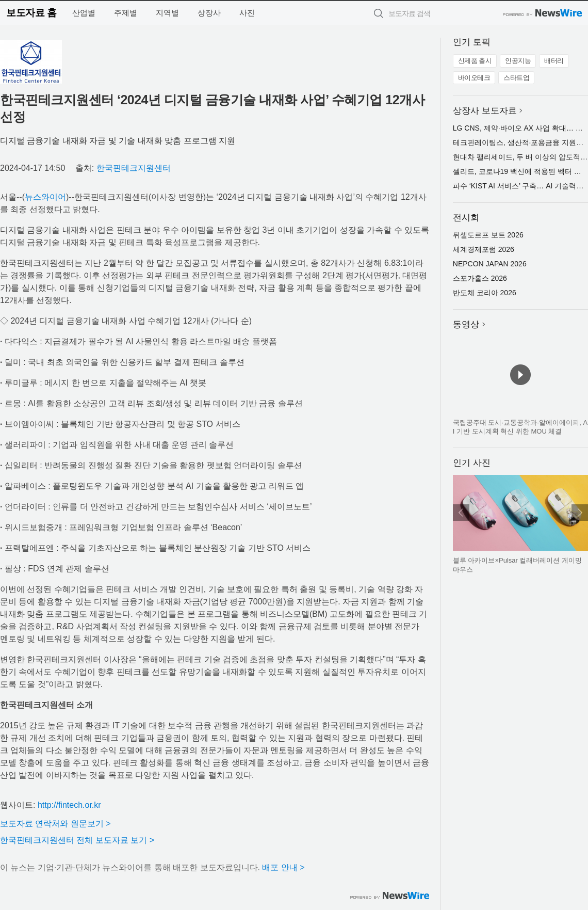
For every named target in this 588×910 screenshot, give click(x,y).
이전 (461, 513)
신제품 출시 (475, 61)
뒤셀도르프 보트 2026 (488, 235)
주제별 (126, 13)
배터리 (554, 61)
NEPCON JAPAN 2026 (490, 264)
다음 (580, 513)
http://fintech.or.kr (69, 805)
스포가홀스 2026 (480, 278)
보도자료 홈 (31, 13)
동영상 (466, 324)
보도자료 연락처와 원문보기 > (55, 824)
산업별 (84, 13)
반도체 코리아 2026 (485, 293)
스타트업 (516, 78)
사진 (247, 13)
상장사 (209, 13)
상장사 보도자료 (485, 111)
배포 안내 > (283, 867)
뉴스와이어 (45, 197)
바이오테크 (474, 78)
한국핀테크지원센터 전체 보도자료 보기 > (77, 840)
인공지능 (518, 61)
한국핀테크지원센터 (134, 168)
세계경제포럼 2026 (484, 249)
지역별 (167, 13)
